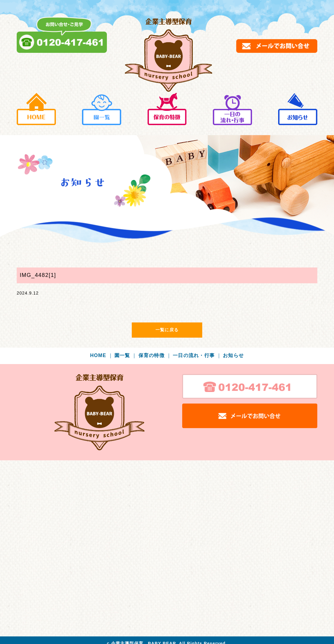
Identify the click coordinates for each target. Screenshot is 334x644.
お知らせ (233, 355)
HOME (102, 355)
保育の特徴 (155, 355)
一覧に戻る (167, 330)
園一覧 (126, 355)
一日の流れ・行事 (197, 355)
